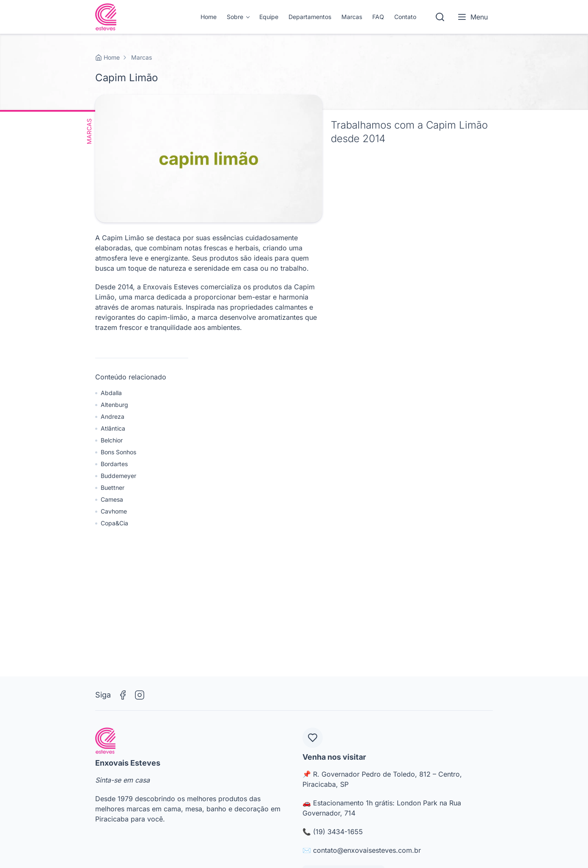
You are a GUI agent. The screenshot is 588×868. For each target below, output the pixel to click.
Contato (405, 17)
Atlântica (113, 428)
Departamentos (310, 17)
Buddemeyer (118, 476)
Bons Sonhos (118, 452)
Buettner (113, 488)
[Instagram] (140, 695)
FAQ (378, 17)
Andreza (113, 416)
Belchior (112, 440)
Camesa (112, 499)
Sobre (235, 17)
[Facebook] (123, 695)
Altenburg (114, 405)
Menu (472, 17)
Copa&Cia (114, 523)
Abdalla (111, 393)
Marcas (352, 17)
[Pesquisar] (440, 17)
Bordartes (114, 464)
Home (209, 17)
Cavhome (114, 511)
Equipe (269, 17)
